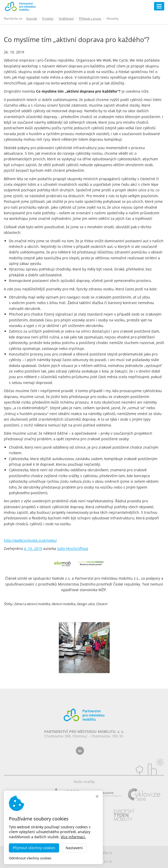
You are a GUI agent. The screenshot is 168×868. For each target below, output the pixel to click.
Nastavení (74, 848)
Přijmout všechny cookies (34, 848)
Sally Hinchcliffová (73, 549)
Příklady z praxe (90, 18)
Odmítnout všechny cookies (30, 858)
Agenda (32, 18)
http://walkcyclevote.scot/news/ (30, 540)
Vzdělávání (66, 18)
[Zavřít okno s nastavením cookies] (97, 797)
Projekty (48, 18)
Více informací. (73, 837)
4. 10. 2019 (33, 549)
